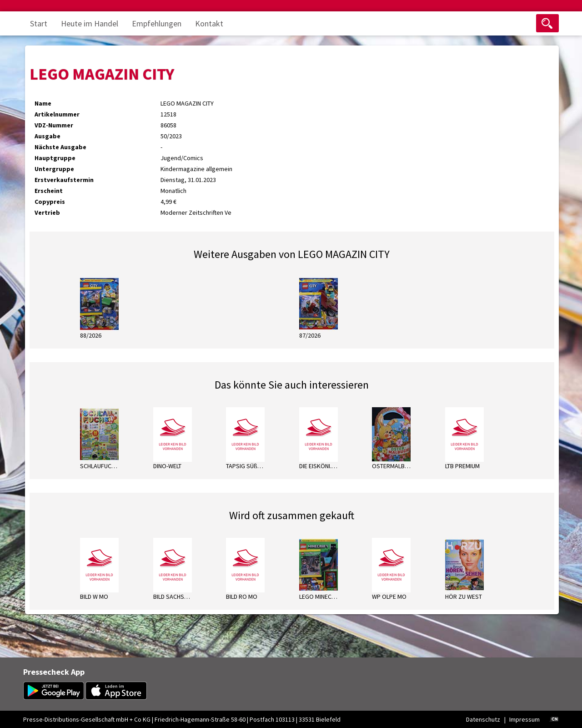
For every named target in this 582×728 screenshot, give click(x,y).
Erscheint (49, 191)
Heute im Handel (90, 23)
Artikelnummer (57, 114)
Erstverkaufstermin (64, 180)
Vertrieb (47, 212)
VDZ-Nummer (54, 125)
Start (39, 23)
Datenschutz (483, 719)
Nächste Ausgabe (60, 147)
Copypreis (50, 202)
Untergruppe (54, 169)
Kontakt (209, 23)
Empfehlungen (157, 23)
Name (43, 103)
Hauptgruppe (55, 158)
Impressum (524, 719)
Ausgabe (48, 136)
